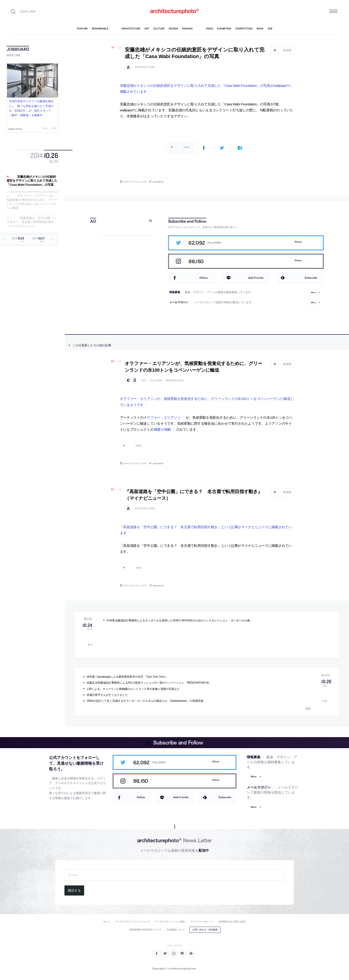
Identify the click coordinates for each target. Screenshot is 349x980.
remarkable (175, 380)
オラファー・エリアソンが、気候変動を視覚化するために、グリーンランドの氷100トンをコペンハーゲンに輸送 (32, 202)
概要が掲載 (163, 430)
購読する (74, 890)
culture (156, 380)
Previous (46, 128)
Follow (298, 242)
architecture (145, 67)
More (313, 292)
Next (53, 128)
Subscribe (311, 278)
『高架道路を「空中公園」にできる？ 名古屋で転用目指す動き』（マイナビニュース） (32, 222)
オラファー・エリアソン (162, 418)
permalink (158, 182)
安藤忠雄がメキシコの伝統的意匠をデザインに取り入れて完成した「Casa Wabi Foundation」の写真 (32, 181)
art (144, 380)
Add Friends (256, 278)
